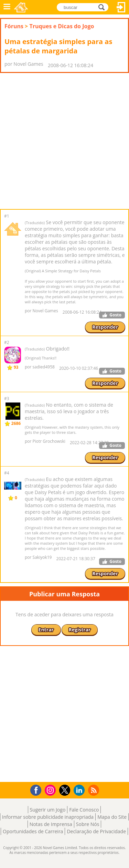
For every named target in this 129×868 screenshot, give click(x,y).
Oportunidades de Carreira (33, 831)
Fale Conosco (84, 810)
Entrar (121, 7)
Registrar (80, 630)
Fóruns (14, 26)
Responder (105, 327)
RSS (94, 790)
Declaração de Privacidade (96, 831)
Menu (7, 7)
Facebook (38, 789)
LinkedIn (80, 790)
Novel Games (21, 7)
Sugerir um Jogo (48, 810)
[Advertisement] (64, 141)
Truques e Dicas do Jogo (62, 26)
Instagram (51, 790)
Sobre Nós (88, 824)
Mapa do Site (112, 817)
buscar (103, 7)
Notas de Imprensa (51, 824)
